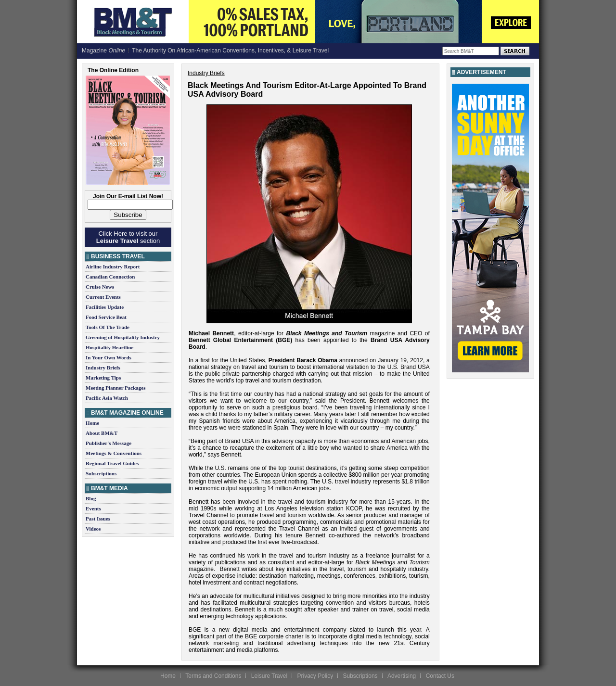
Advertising (402, 676)
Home (92, 423)
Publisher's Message (109, 443)
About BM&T (102, 433)
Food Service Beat (106, 317)
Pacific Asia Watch (107, 398)
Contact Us (440, 676)
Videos (93, 529)
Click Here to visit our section (128, 237)
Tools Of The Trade (108, 327)
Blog (91, 498)
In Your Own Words (109, 357)
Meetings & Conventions (114, 453)
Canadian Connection (110, 277)
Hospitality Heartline (109, 347)
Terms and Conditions (213, 676)
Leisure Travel (269, 676)
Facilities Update (105, 307)
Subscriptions (101, 473)
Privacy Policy (315, 676)
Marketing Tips (103, 378)
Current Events (103, 297)
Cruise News (100, 287)
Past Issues (98, 519)
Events (93, 508)
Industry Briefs (103, 368)
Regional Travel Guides (112, 463)
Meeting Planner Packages (115, 388)
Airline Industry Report (113, 267)
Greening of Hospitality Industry (123, 337)
